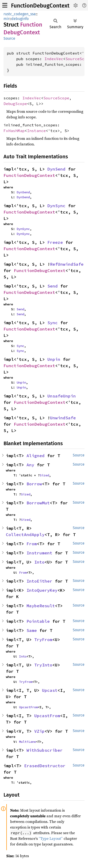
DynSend (56, 169)
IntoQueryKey (42, 590)
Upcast (50, 690)
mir (6, 19)
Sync (53, 323)
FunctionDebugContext (40, 6)
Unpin (54, 359)
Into (39, 562)
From (32, 544)
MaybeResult (41, 606)
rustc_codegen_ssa (20, 14)
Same (32, 630)
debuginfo (20, 19)
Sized (44, 475)
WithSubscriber (45, 750)
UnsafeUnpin (62, 396)
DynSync (56, 206)
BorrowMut (38, 503)
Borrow (34, 484)
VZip (39, 731)
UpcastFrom (28, 707)
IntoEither (39, 581)
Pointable (38, 621)
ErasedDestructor (45, 766)
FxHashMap (14, 131)
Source (9, 38)
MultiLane (27, 742)
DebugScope (15, 104)
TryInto (43, 665)
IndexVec (54, 59)
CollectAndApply (25, 535)
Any (30, 465)
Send (53, 286)
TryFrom (43, 640)
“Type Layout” (51, 838)
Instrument (39, 553)
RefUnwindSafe (67, 264)
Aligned (36, 456)
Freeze (55, 242)
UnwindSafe (63, 418)
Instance (36, 131)
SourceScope (56, 98)
